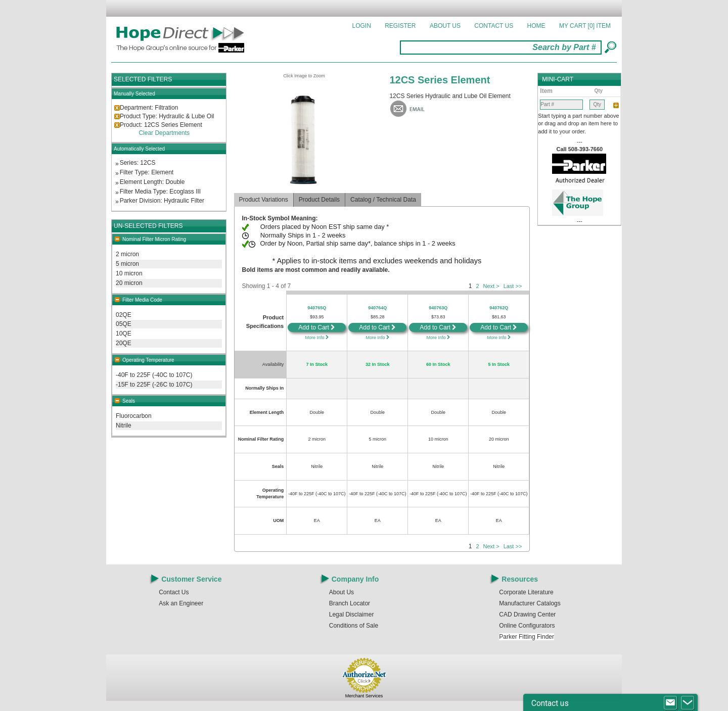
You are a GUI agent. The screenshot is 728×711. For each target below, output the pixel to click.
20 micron (129, 283)
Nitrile (124, 425)
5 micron (127, 264)
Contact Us (494, 26)
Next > (491, 286)
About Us (445, 26)
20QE (124, 343)
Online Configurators (527, 626)
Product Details (319, 200)
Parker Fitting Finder (527, 637)
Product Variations (264, 200)
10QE (124, 334)
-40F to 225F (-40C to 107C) (154, 375)
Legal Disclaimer (352, 614)
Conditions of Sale (354, 626)
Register (400, 26)
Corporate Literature (526, 592)
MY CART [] (585, 26)
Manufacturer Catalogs (530, 603)
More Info (317, 338)
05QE (124, 324)
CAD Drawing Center (527, 614)
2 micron (127, 254)
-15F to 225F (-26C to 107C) (154, 385)
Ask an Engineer (181, 603)
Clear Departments (164, 133)
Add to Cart (317, 327)
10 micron (129, 273)
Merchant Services (364, 696)
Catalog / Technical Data (383, 200)
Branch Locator (350, 603)
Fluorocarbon (134, 416)
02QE (124, 315)
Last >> (513, 286)
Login (362, 26)
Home (536, 26)
